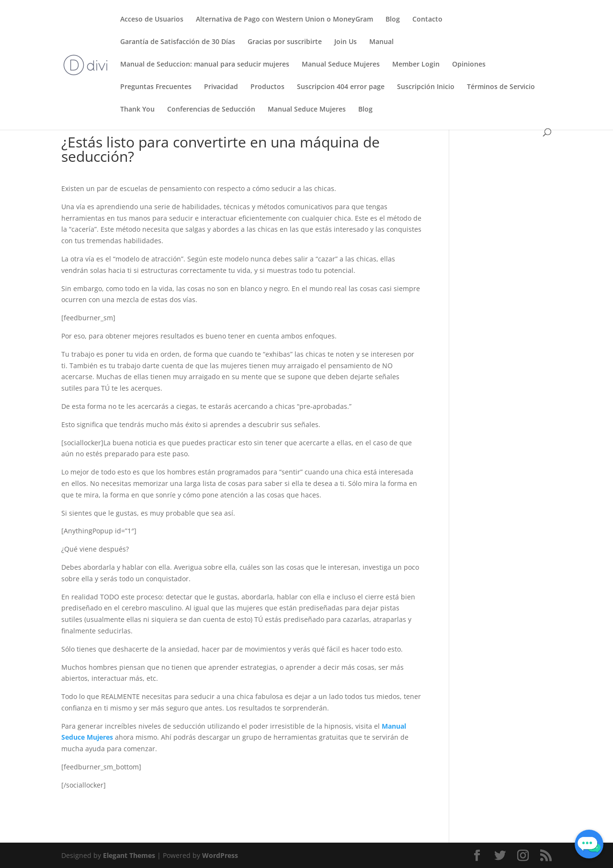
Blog (393, 20)
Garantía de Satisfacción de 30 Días (178, 42)
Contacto (427, 20)
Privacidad (221, 87)
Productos (267, 87)
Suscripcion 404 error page (341, 87)
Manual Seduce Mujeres (341, 65)
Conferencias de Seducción (211, 110)
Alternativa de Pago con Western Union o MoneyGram (284, 20)
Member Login (416, 65)
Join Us (346, 42)
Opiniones (469, 65)
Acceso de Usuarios (152, 20)
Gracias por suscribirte (285, 42)
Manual (381, 42)
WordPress (220, 855)
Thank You (137, 110)
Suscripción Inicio (426, 87)
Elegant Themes (129, 855)
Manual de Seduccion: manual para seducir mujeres (205, 65)
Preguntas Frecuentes (156, 87)
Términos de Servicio (501, 87)
